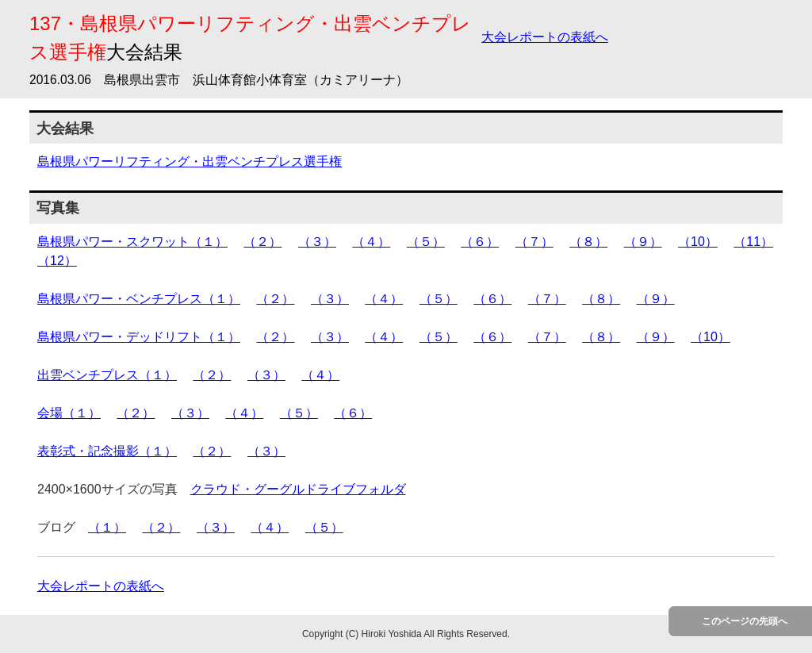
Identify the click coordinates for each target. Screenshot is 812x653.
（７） (534, 242)
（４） (371, 242)
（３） (317, 242)
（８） (588, 242)
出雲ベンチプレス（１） (107, 375)
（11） (753, 242)
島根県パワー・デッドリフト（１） (139, 337)
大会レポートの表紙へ (545, 37)
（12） (57, 261)
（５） (426, 242)
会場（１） (69, 413)
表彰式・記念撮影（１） (107, 451)
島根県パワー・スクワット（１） (132, 242)
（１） (107, 527)
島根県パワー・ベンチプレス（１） (139, 299)
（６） (480, 242)
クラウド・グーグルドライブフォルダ (298, 489)
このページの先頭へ (745, 621)
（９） (643, 242)
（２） (262, 242)
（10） (698, 242)
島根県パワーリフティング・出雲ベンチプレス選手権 (190, 161)
